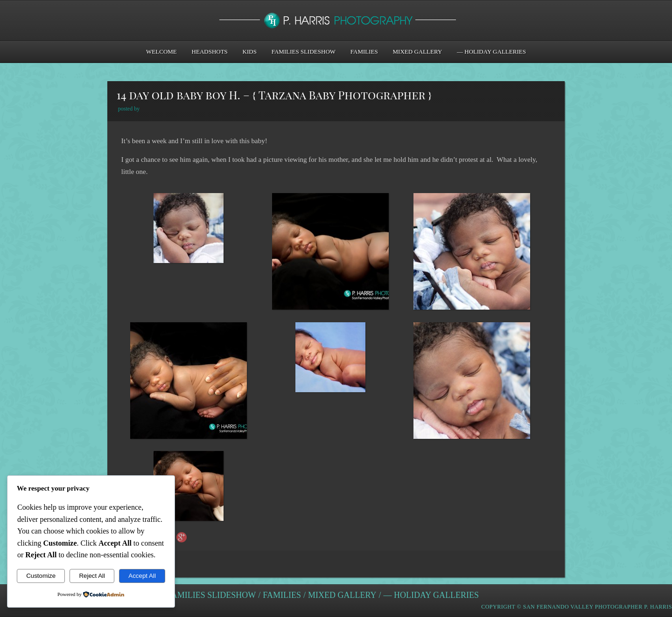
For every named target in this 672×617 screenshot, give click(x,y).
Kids (250, 52)
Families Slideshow (304, 52)
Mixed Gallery (418, 52)
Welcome (161, 52)
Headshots (210, 52)
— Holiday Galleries (491, 52)
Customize (41, 576)
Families (364, 52)
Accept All (142, 576)
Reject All (92, 576)
